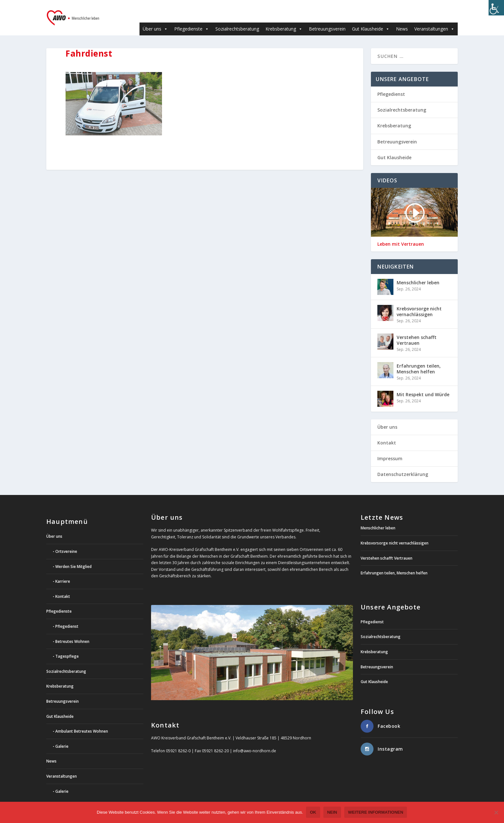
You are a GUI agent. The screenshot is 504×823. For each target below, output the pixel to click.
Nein (332, 813)
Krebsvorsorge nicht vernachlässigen (419, 302)
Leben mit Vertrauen (401, 234)
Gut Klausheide (371, 19)
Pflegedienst (391, 84)
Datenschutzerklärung (403, 465)
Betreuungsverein (327, 19)
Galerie (62, 737)
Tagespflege (67, 647)
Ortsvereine (66, 542)
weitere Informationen (376, 813)
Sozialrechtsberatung (237, 19)
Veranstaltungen (434, 19)
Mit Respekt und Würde (423, 385)
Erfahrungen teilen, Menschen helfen (419, 359)
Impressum (390, 449)
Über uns (155, 19)
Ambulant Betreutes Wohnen (82, 722)
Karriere (63, 572)
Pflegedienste (192, 19)
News (402, 19)
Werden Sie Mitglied (73, 557)
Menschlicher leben (418, 273)
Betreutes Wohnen (72, 632)
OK (313, 813)
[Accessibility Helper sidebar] (496, 8)
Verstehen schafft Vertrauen (417, 330)
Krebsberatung (284, 19)
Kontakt (387, 433)
